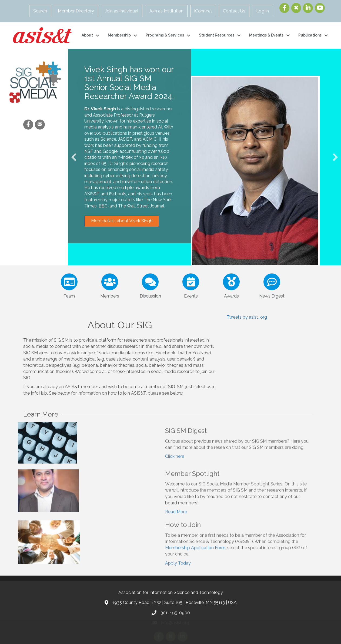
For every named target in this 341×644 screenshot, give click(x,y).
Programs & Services (165, 35)
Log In (263, 11)
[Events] (191, 285)
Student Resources (217, 35)
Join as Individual (122, 11)
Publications (310, 35)
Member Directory (76, 11)
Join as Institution (166, 11)
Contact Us (234, 11)
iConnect (203, 11)
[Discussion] (150, 285)
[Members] (110, 285)
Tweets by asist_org (247, 317)
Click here (175, 468)
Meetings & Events (266, 35)
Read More (176, 524)
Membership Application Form (195, 561)
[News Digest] (272, 285)
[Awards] (231, 285)
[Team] (69, 285)
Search (40, 11)
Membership (119, 35)
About (87, 35)
